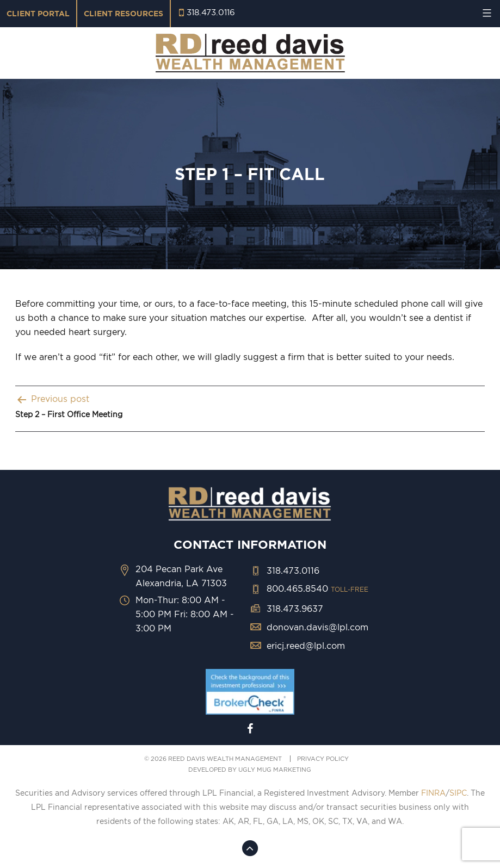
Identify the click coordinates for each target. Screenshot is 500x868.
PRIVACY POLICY (323, 759)
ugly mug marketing (275, 770)
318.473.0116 (211, 12)
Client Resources (124, 14)
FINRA (433, 793)
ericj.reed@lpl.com (306, 646)
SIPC (458, 793)
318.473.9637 (295, 609)
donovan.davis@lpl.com (317, 627)
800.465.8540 (317, 588)
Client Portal (38, 14)
